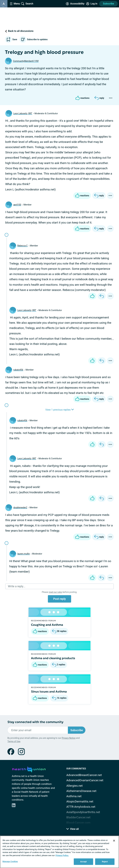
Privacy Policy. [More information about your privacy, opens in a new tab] (62, 855)
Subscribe (108, 4)
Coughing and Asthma (47, 625)
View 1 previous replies (59, 410)
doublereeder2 (20, 508)
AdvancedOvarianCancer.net (85, 780)
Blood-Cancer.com (78, 823)
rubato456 (18, 370)
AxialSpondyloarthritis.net (83, 812)
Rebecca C (22, 246)
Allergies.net (74, 786)
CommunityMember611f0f (26, 61)
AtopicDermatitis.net (80, 801)
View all (73, 829)
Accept (84, 862)
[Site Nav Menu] (15, 4)
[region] (59, 852)
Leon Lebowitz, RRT (23, 113)
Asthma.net (74, 796)
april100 (17, 205)
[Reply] (99, 98)
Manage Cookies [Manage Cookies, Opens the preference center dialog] (10, 861)
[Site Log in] (92, 4)
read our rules (55, 592)
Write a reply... (17, 586)
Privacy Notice (69, 738)
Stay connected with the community (35, 722)
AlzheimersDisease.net (81, 791)
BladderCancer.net (78, 817)
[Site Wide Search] (27, 4)
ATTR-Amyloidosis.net (81, 807)
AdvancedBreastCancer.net (84, 775)
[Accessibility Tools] (75, 4)
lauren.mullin (24, 554)
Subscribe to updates (34, 39)
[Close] (114, 841)
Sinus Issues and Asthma (49, 691)
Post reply (59, 599)
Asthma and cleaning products (53, 658)
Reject (105, 862)
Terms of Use (14, 741)
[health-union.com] (29, 769)
